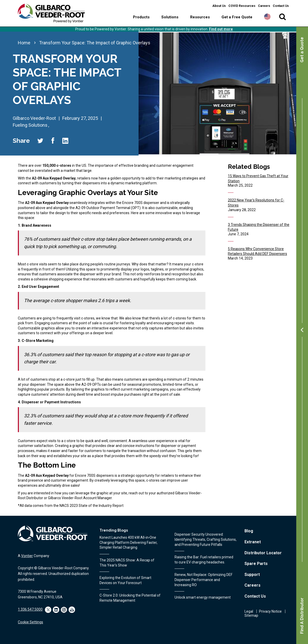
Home (24, 43)
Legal (249, 611)
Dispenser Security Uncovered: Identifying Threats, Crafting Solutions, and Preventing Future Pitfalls (206, 539)
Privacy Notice (270, 611)
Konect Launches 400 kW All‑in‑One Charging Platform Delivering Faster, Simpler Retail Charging (128, 542)
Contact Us (281, 6)
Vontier (27, 556)
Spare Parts (256, 564)
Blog (249, 531)
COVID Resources (242, 6)
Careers (264, 6)
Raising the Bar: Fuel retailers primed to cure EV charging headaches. (204, 560)
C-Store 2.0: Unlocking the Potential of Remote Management (130, 598)
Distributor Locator (263, 553)
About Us (219, 6)
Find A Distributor (302, 616)
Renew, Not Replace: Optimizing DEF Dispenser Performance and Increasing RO (204, 580)
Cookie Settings (30, 622)
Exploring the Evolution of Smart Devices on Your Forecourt (125, 580)
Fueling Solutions (30, 125)
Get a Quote (302, 50)
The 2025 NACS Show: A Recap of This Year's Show (127, 563)
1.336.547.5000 (30, 609)
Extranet (253, 542)
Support (252, 575)
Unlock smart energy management (203, 597)
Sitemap (251, 615)
